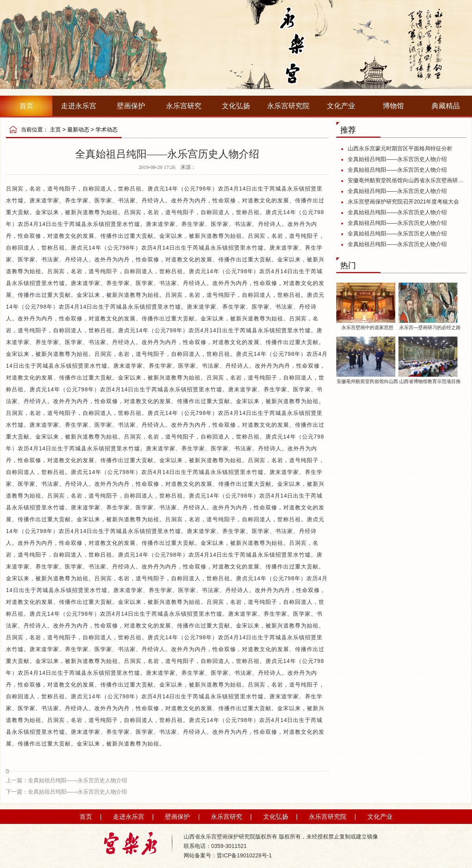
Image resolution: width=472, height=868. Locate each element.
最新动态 (78, 130)
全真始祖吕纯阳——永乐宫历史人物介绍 (397, 159)
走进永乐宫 (79, 106)
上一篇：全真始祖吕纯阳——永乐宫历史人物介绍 (66, 780)
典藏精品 (446, 106)
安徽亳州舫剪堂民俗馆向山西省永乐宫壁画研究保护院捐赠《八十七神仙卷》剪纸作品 (406, 180)
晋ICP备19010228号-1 (244, 855)
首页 (26, 106)
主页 (55, 130)
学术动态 (107, 130)
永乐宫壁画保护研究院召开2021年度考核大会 (403, 202)
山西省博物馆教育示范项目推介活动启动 (430, 383)
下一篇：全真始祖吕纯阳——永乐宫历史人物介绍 (66, 792)
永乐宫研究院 (288, 106)
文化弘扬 (236, 106)
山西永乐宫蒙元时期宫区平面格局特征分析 (400, 148)
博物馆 (393, 106)
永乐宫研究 (184, 106)
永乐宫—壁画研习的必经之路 (430, 328)
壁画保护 (131, 106)
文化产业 (341, 106)
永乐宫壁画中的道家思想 (367, 328)
